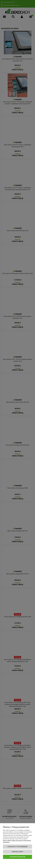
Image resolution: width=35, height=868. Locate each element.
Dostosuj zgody (17, 852)
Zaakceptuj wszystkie (17, 857)
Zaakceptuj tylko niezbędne (18, 847)
